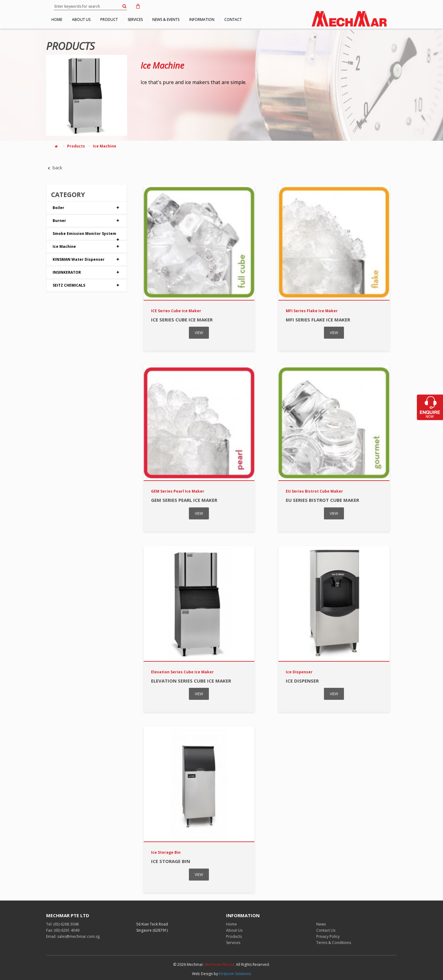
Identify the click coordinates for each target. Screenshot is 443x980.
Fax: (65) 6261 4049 (63, 930)
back (54, 167)
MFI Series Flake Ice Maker (318, 320)
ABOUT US (90, 20)
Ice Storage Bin (171, 861)
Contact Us (326, 930)
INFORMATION (233, 20)
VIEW (199, 333)
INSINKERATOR (87, 272)
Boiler (87, 208)
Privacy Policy (328, 936)
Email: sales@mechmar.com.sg (73, 936)
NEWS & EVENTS (191, 20)
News (321, 924)
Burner (87, 221)
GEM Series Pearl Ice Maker (184, 500)
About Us (234, 930)
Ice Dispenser (302, 681)
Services (233, 943)
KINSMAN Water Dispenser (87, 260)
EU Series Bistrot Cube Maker (322, 500)
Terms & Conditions (334, 943)
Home (231, 924)
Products (76, 146)
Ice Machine (162, 65)
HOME (60, 20)
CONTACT (269, 20)
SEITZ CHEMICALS (87, 285)
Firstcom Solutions (235, 974)
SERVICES (155, 20)
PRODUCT (123, 20)
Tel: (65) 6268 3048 (62, 924)
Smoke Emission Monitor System (87, 235)
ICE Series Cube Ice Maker (182, 320)
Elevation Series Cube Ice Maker (191, 681)
